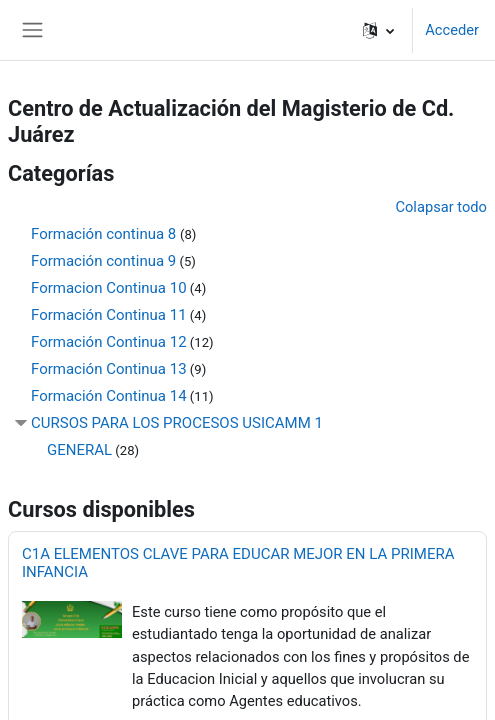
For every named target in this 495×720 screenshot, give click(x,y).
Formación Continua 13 (109, 369)
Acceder (452, 30)
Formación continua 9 (103, 261)
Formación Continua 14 (109, 396)
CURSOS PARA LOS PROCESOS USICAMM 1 (177, 423)
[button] (378, 30)
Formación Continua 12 (109, 342)
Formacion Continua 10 (109, 288)
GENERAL (79, 450)
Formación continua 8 (105, 234)
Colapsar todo (441, 207)
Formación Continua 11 (109, 315)
